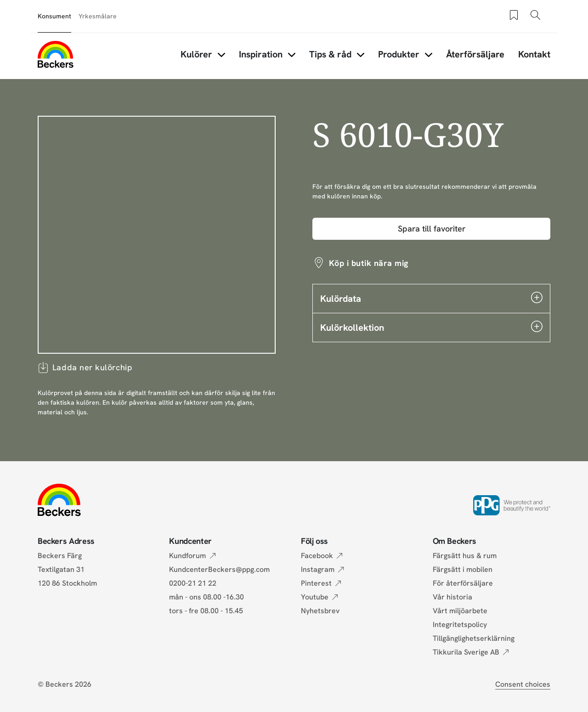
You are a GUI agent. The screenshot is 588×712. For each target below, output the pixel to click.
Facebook (317, 556)
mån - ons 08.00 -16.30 (206, 597)
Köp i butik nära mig (369, 263)
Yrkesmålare (98, 16)
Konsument (54, 16)
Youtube (315, 597)
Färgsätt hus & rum (465, 556)
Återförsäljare (475, 54)
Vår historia (452, 597)
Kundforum (187, 556)
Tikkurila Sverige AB (466, 652)
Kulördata (431, 298)
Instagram (318, 569)
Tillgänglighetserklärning (474, 638)
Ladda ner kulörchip (85, 367)
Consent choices (523, 684)
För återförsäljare (463, 583)
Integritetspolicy (460, 624)
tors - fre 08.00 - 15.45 (206, 611)
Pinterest (316, 583)
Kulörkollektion (431, 327)
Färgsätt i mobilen (463, 569)
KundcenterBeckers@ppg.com (221, 569)
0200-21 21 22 (193, 583)
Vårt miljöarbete (460, 611)
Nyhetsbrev (320, 611)
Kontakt (534, 54)
